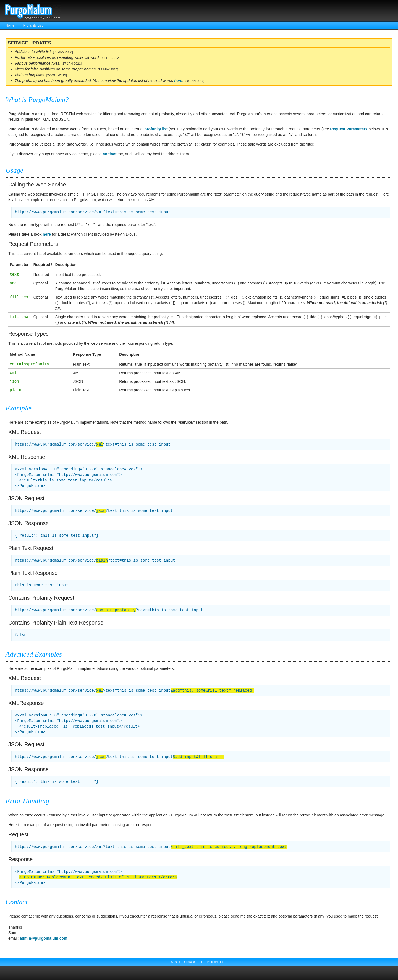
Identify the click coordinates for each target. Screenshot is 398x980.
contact (110, 154)
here (178, 81)
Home (10, 25)
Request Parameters (349, 129)
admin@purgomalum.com (43, 938)
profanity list (156, 129)
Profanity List (33, 25)
